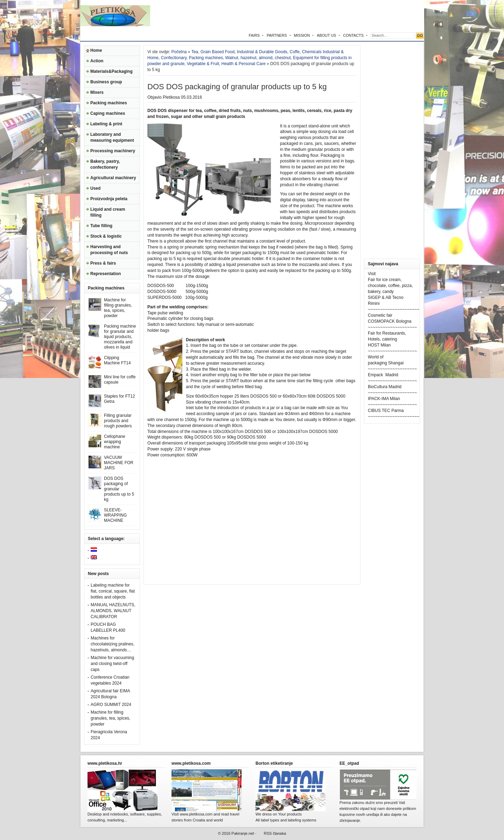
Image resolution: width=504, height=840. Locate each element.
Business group (106, 82)
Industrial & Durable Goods (262, 52)
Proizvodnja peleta (109, 199)
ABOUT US (326, 35)
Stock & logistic (106, 236)
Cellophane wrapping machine (115, 442)
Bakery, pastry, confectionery (105, 164)
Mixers (97, 92)
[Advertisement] (342, 16)
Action (97, 61)
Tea (195, 52)
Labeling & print (106, 124)
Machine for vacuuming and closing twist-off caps (112, 664)
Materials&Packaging (111, 71)
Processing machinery (113, 151)
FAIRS (254, 35)
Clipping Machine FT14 (117, 360)
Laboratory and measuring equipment (112, 137)
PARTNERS (277, 35)
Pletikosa (171, 97)
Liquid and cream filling (108, 212)
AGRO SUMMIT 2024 (111, 705)
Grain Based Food (218, 52)
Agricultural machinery (113, 178)
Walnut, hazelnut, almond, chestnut (258, 58)
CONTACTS (353, 35)
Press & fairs (103, 263)
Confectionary (174, 58)
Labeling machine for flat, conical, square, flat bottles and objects (113, 591)
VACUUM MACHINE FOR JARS (119, 463)
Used (95, 188)
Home (96, 50)
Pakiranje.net (243, 833)
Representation (106, 274)
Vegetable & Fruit (203, 64)
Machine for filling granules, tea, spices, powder (118, 308)
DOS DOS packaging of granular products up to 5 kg (119, 489)
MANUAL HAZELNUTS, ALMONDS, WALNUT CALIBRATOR (113, 611)
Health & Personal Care (243, 64)
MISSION (302, 35)
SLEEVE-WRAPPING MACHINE (115, 515)
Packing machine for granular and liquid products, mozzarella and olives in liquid (120, 337)
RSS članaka (275, 833)
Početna (179, 52)
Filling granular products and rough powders (118, 421)
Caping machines (108, 113)
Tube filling (101, 226)
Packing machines (109, 103)
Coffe (295, 52)
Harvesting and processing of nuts (109, 250)
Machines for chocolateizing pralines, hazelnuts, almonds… (113, 644)
